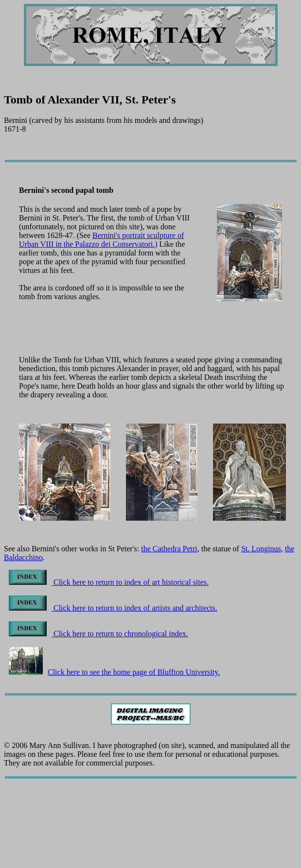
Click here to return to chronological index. (98, 634)
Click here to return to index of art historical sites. (109, 582)
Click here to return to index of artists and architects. (113, 608)
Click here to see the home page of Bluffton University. (114, 672)
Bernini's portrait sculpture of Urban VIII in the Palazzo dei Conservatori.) (101, 240)
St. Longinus (261, 549)
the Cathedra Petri (169, 549)
